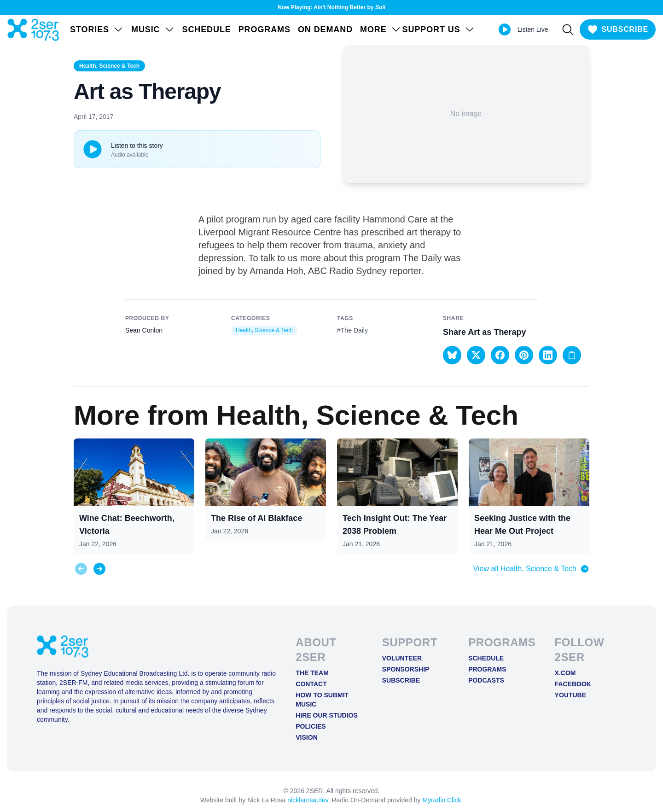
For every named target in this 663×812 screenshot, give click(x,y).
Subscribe (401, 680)
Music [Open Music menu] (153, 29)
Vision (306, 737)
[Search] (568, 29)
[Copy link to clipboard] (572, 355)
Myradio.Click (442, 800)
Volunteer (402, 658)
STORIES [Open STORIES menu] (97, 29)
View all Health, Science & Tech (531, 569)
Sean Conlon (144, 330)
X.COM (565, 673)
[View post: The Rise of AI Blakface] (266, 490)
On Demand (325, 29)
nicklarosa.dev (308, 800)
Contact (311, 684)
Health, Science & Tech (109, 66)
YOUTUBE (570, 695)
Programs (265, 29)
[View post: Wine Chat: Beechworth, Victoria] (134, 496)
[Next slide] (99, 569)
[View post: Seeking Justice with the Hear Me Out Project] (529, 496)
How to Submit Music (322, 700)
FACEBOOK (573, 684)
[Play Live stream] (505, 29)
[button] (452, 355)
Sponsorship (406, 669)
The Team (312, 673)
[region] (331, 489)
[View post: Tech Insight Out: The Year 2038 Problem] (397, 496)
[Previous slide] (81, 569)
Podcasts (486, 680)
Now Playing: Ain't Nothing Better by (331, 7)
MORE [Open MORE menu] (381, 29)
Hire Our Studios (327, 715)
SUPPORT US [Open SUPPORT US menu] (439, 29)
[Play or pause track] (93, 149)
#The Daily (352, 330)
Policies (311, 726)
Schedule (207, 29)
